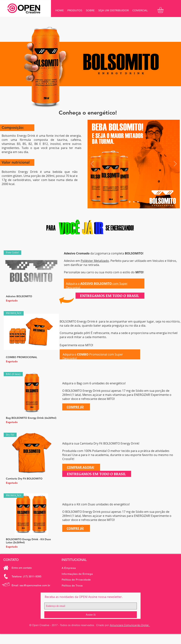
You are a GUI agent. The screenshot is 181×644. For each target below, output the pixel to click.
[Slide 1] (130, 202)
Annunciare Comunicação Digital (130, 625)
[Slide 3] (138, 202)
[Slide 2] (134, 202)
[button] (75, 10)
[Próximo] (175, 164)
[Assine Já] (91, 615)
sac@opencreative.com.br (35, 585)
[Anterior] (92, 164)
